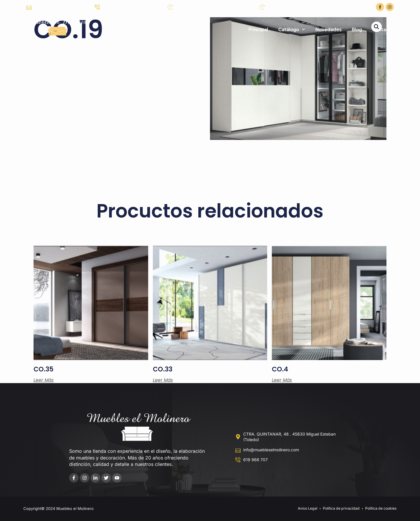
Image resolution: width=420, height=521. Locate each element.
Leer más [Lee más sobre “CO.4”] (282, 380)
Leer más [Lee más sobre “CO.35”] (44, 380)
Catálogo (292, 29)
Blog (357, 29)
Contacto (383, 29)
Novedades (328, 29)
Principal (258, 29)
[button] (377, 27)
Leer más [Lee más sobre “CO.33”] (163, 380)
